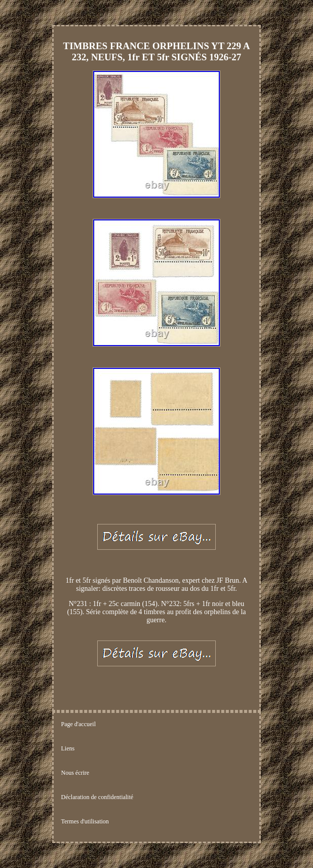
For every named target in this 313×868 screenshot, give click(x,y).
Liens (68, 748)
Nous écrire (75, 773)
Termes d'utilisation (85, 821)
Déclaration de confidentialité (97, 797)
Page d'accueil (79, 724)
